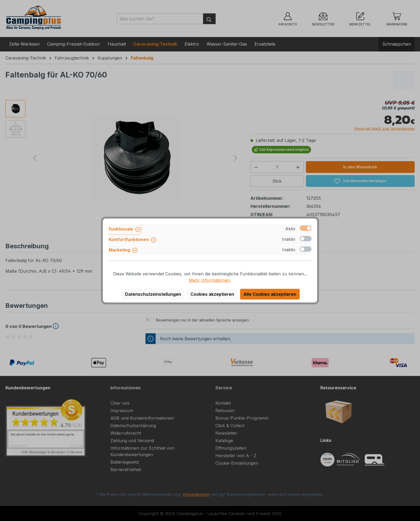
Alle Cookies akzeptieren (270, 294)
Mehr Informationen (209, 280)
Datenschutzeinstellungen (153, 294)
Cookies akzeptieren (212, 294)
